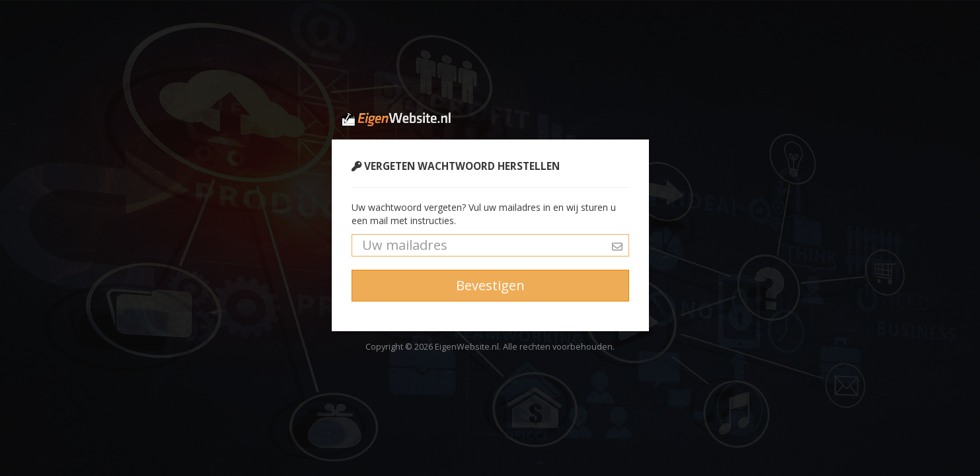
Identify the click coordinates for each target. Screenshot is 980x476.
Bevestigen (490, 285)
